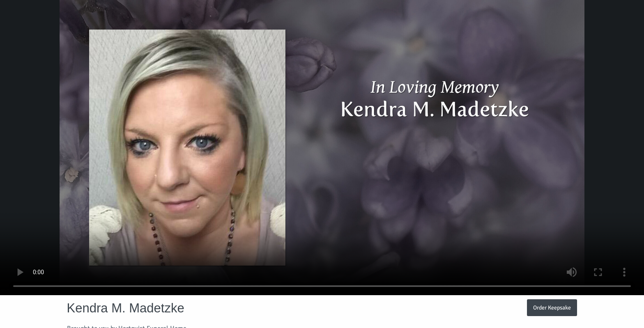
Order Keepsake (552, 307)
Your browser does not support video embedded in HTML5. (322, 148)
